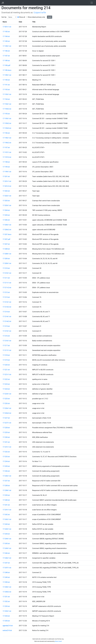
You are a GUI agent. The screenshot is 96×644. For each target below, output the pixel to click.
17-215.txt (6, 326)
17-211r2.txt (7, 288)
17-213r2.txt (7, 307)
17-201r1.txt (7, 181)
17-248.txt (6, 572)
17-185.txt (6, 41)
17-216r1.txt (7, 341)
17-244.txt (6, 534)
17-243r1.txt (7, 529)
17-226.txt (6, 403)
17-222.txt (6, 379)
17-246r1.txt (7, 558)
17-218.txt (6, 355)
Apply (50, 17)
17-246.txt (6, 553)
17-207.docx (7, 234)
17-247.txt (6, 563)
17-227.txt (6, 418)
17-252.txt (6, 601)
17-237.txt (6, 481)
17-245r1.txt (7, 548)
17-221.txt (6, 370)
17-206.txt (6, 220)
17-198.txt (6, 162)
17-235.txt (6, 466)
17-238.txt (6, 486)
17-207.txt (6, 244)
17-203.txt (6, 201)
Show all (22, 17)
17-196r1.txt (7, 138)
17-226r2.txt (7, 413)
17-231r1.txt (7, 447)
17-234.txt (6, 461)
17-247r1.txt (7, 568)
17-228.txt (6, 428)
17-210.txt (6, 268)
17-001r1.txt (7, 27)
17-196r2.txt (7, 143)
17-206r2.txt (7, 230)
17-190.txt (6, 80)
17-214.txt (6, 312)
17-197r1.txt (7, 152)
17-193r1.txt (7, 94)
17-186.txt (6, 51)
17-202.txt (6, 191)
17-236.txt (6, 471)
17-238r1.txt (7, 490)
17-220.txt (6, 365)
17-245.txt (6, 544)
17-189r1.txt (7, 75)
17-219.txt (6, 360)
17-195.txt (6, 114)
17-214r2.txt (7, 321)
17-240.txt (6, 500)
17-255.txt (6, 621)
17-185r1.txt (7, 46)
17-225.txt (6, 399)
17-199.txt (6, 167)
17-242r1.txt (7, 519)
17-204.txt (6, 210)
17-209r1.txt (7, 263)
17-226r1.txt (7, 408)
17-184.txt (6, 36)
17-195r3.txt (7, 128)
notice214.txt (7, 630)
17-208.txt (6, 249)
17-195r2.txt (7, 123)
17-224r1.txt (7, 394)
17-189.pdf (6, 65)
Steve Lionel (58, 641)
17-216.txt (6, 336)
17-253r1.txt (7, 611)
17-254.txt (6, 616)
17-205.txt (6, 215)
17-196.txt (6, 133)
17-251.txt (6, 597)
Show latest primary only (36, 17)
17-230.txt (6, 437)
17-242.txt (6, 515)
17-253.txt (6, 606)
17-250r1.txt (7, 587)
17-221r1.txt (7, 374)
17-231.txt (6, 442)
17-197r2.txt (7, 157)
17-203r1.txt (7, 205)
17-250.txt (6, 582)
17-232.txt (6, 452)
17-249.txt (6, 577)
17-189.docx (7, 70)
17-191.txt (6, 85)
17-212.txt (6, 292)
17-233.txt (6, 457)
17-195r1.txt (7, 119)
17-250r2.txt (7, 592)
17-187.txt (6, 56)
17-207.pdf (6, 239)
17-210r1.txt (7, 273)
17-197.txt (6, 147)
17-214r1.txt (7, 317)
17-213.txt (6, 297)
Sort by (4, 17)
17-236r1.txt (7, 476)
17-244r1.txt (7, 539)
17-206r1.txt (7, 225)
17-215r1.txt (7, 331)
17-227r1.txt (7, 423)
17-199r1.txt (7, 172)
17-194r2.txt (7, 109)
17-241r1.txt (7, 510)
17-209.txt (6, 259)
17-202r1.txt (7, 196)
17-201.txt (6, 176)
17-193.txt (6, 90)
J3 (3, 3)
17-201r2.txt (7, 186)
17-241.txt (6, 505)
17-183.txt (6, 32)
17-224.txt (6, 389)
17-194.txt (6, 99)
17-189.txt (6, 61)
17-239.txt (6, 495)
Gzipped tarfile (40, 13)
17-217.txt (6, 346)
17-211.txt (6, 278)
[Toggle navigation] (92, 3)
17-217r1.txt (7, 350)
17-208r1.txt (7, 254)
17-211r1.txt (7, 283)
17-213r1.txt (7, 302)
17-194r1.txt (7, 104)
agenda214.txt (8, 626)
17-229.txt (6, 432)
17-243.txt (6, 524)
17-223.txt (6, 384)
